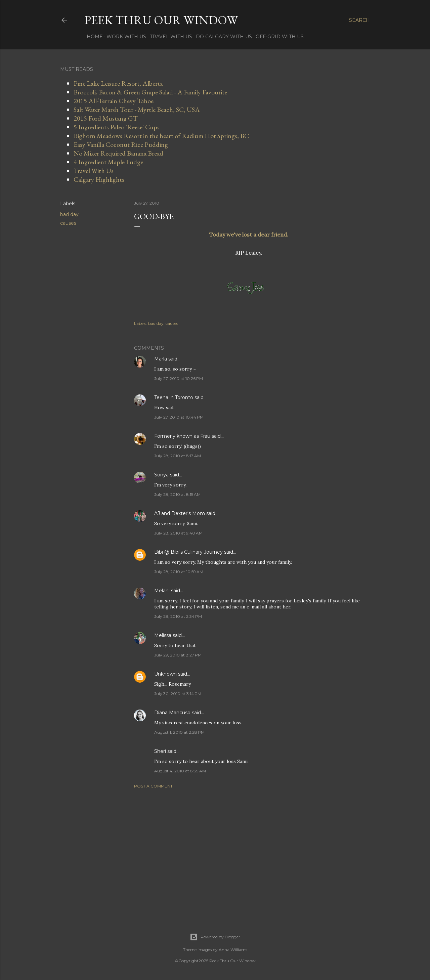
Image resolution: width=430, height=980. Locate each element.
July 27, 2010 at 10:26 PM (179, 378)
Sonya (161, 475)
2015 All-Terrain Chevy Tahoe (114, 101)
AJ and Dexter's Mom (180, 513)
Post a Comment (153, 786)
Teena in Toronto (174, 397)
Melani (162, 591)
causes (68, 223)
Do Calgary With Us (222, 37)
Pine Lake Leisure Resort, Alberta (118, 83)
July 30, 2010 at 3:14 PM (178, 694)
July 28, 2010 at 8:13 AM (178, 456)
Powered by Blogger (215, 937)
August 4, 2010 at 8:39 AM (180, 771)
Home (92, 37)
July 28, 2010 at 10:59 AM (179, 572)
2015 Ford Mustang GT (106, 118)
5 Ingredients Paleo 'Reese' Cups (117, 127)
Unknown (165, 674)
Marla (161, 359)
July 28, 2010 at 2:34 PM (178, 616)
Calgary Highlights (99, 179)
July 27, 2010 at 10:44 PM (179, 417)
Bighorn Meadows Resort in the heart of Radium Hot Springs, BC (161, 136)
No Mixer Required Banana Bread (118, 153)
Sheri (160, 751)
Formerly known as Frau (182, 436)
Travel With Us (169, 37)
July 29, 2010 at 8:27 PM (178, 655)
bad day (69, 214)
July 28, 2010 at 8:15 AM (177, 494)
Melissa (163, 635)
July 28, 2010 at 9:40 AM (178, 533)
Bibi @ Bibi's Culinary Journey (188, 552)
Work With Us (124, 37)
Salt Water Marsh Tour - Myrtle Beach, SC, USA (137, 110)
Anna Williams (233, 950)
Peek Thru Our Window (161, 20)
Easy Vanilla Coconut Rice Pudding (121, 144)
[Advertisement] (249, 852)
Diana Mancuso (172, 713)
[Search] (359, 20)
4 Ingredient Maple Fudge (108, 162)
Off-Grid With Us (277, 37)
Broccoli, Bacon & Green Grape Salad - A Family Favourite (150, 92)
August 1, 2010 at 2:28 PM (179, 732)
